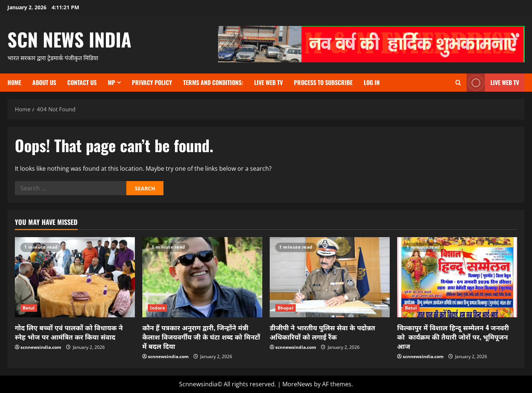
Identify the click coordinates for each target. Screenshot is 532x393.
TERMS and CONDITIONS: (213, 82)
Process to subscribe (323, 82)
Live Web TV (268, 82)
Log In (372, 82)
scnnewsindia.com (41, 347)
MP (111, 82)
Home (14, 82)
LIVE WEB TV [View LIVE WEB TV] (493, 83)
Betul (29, 308)
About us (44, 82)
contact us (82, 82)
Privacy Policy (152, 82)
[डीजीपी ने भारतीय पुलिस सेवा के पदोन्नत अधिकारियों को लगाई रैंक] (330, 277)
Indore (158, 308)
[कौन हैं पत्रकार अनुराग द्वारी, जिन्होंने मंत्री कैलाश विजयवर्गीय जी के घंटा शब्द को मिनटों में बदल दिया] (202, 277)
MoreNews (297, 384)
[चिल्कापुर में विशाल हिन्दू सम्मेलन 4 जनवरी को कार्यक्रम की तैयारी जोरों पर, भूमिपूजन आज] (457, 277)
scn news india (69, 39)
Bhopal (286, 308)
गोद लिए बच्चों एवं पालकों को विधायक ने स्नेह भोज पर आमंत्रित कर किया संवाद (69, 332)
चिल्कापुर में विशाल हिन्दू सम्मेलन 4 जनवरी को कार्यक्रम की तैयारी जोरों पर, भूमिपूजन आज (453, 337)
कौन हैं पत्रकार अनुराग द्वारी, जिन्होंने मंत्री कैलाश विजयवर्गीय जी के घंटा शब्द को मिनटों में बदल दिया (201, 337)
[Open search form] (458, 83)
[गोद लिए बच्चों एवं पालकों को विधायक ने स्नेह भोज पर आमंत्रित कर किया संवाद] (75, 277)
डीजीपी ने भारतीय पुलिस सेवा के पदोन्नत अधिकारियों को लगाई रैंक (322, 332)
